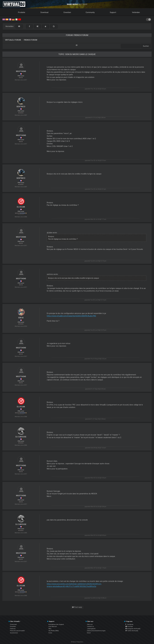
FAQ (50, 629)
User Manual (53, 626)
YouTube (129, 626)
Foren (50, 633)
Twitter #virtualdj (132, 631)
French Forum (30, 40)
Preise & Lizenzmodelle (17, 631)
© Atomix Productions (77, 642)
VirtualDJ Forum (13, 40)
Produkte (22, 12)
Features (13, 629)
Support (113, 12)
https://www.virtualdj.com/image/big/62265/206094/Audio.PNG (71, 316)
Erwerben (67, 12)
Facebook (129, 624)
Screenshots (14, 633)
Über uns (90, 624)
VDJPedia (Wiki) (54, 631)
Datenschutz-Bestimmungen (96, 631)
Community (90, 12)
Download (44, 12)
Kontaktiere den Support (56, 624)
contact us (90, 626)
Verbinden (136, 12)
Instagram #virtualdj (133, 629)
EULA (89, 633)
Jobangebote (91, 629)
